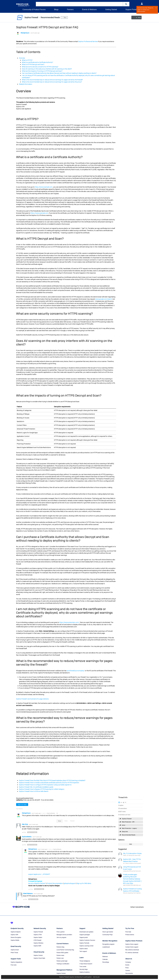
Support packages (85, 935)
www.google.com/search (104, 299)
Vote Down (25, 832)
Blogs (56, 10)
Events (127, 965)
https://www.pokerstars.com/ (69, 622)
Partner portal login (62, 961)
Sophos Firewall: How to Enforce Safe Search (34, 791)
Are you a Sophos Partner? (37, 883)
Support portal (83, 937)
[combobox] (79, 4)
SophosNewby (51, 813)
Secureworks (129, 973)
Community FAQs (108, 935)
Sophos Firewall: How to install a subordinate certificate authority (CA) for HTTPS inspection (49, 783)
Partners (70, 10)
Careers (128, 971)
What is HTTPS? (27, 60)
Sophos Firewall (127, 819)
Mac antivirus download (132, 950)
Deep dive (125, 832)
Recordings (106, 962)
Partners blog (60, 947)
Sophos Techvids (84, 943)
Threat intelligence (85, 961)
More (65, 18)
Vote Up (23, 832)
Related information (26, 84)
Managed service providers (64, 935)
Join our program (61, 937)
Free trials (128, 932)
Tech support (83, 951)
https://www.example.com (44, 187)
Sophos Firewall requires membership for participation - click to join (79, 977)
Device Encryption (16, 937)
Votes (66, 821)
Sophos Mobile (15, 940)
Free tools (14, 965)
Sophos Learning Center (86, 946)
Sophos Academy (84, 972)
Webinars (105, 957)
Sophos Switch (38, 937)
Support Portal (131, 10)
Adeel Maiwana (28, 893)
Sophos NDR (37, 946)
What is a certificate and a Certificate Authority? (38, 62)
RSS (131, 844)
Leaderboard (106, 947)
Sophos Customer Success (87, 940)
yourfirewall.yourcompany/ (76, 671)
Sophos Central (38, 955)
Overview (22, 58)
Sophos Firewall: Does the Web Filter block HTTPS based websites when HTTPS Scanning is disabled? (52, 780)
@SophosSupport (70, 883)
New (138, 18)
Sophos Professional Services (88, 41)
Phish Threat (14, 953)
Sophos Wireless (38, 943)
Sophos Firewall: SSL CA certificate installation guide (36, 787)
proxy (124, 825)
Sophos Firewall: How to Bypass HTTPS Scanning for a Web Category (42, 789)
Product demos (130, 935)
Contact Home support (132, 947)
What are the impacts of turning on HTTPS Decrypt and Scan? (42, 71)
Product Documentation (55, 883)
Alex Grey (25, 824)
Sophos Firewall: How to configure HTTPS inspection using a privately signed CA (45, 785)
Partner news (60, 955)
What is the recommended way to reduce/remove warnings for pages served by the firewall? (52, 80)
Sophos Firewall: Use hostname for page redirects (32, 699)
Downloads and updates (86, 932)
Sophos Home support (132, 944)
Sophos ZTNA (38, 935)
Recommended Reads (129, 835)
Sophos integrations (16, 962)
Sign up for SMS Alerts (84, 883)
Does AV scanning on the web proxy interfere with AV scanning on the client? (47, 69)
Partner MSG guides (62, 953)
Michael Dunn (25, 33)
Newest (72, 821)
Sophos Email (15, 950)
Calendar (105, 959)
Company (128, 962)
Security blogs (83, 969)
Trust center (83, 967)
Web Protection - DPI (128, 822)
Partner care (60, 958)
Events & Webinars (89, 10)
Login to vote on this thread (121, 802)
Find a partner (61, 932)
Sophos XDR (14, 935)
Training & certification (63, 964)
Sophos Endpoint (16, 932)
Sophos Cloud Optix (39, 958)
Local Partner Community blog (65, 950)
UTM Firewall (37, 940)
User (142, 4)
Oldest (60, 821)
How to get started (108, 932)
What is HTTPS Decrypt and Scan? (33, 64)
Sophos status (84, 949)
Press (127, 968)
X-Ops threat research (86, 964)
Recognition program (108, 944)
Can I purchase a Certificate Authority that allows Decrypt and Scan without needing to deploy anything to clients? (59, 73)
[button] (126, 4)
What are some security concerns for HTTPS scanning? (40, 67)
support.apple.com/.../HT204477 (39, 874)
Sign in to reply (22, 805)
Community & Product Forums (34, 10)
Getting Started (111, 10)
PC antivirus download (132, 953)
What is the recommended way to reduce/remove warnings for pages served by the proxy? (52, 82)
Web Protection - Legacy (129, 828)
